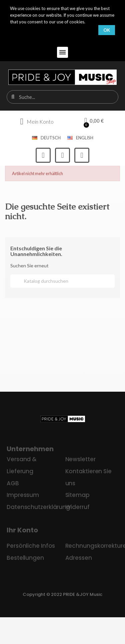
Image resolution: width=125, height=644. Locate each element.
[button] (62, 52)
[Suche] (62, 281)
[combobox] (63, 97)
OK (107, 30)
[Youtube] (82, 155)
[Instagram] (62, 155)
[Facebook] (43, 155)
